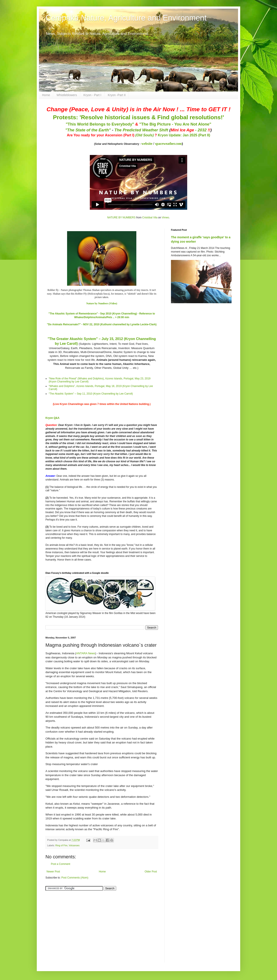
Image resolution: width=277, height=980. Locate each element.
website (147, 144)
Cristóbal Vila (150, 218)
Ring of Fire (61, 845)
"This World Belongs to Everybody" (100, 124)
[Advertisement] (72, 924)
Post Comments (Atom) (75, 878)
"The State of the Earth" (88, 130)
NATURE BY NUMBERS (121, 218)
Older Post (151, 872)
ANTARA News (85, 653)
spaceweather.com (168, 144)
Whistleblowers (67, 95)
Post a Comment (60, 864)
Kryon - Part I (92, 95)
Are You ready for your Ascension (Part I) (101, 135)
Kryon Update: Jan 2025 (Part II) (184, 135)
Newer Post (53, 872)
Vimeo (165, 218)
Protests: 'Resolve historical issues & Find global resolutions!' (138, 117)
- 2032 (190, 130)
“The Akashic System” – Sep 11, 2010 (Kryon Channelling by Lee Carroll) (91, 394)
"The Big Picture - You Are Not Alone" (175, 124)
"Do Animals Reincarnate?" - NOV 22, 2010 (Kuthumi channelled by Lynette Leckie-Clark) (102, 324)
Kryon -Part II (117, 95)
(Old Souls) (144, 135)
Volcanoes (74, 845)
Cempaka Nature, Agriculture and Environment (126, 18)
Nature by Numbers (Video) (102, 303)
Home (46, 95)
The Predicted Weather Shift (141, 130)
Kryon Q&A (52, 418)
